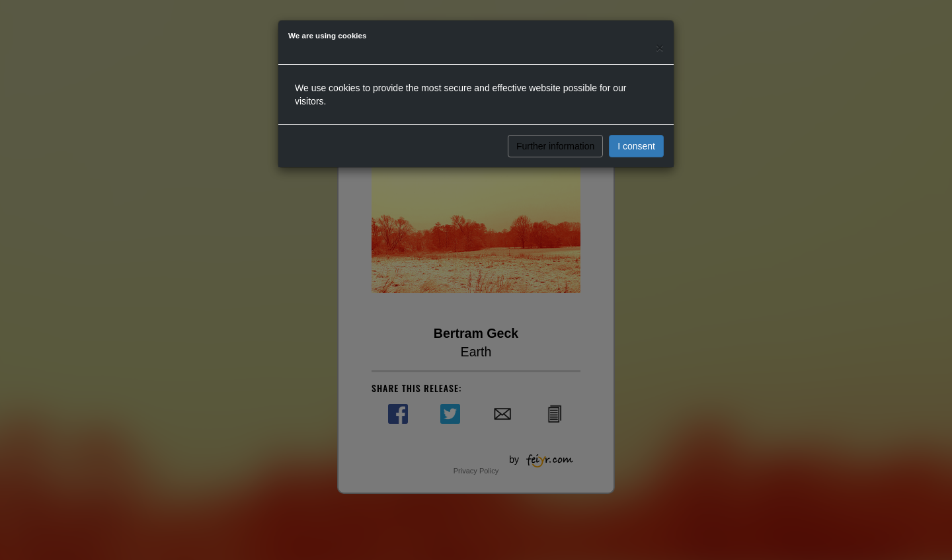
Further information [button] (555, 146)
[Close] (660, 47)
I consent (636, 146)
